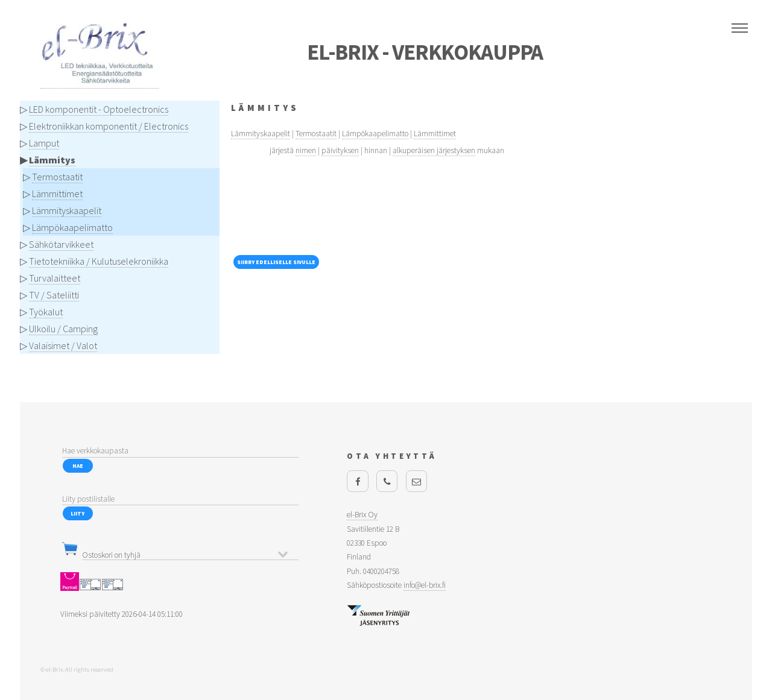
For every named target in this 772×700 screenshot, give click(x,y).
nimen (306, 150)
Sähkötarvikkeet (61, 244)
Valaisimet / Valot (63, 345)
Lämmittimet (57, 194)
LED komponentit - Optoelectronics (99, 109)
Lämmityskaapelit (67, 210)
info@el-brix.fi (425, 585)
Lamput (44, 143)
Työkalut (46, 312)
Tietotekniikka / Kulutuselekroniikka (99, 261)
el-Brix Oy (362, 515)
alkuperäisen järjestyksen (434, 150)
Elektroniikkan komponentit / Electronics (109, 126)
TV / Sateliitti (54, 295)
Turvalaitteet (55, 278)
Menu (740, 28)
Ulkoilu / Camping (63, 329)
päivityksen (340, 150)
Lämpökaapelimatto (72, 227)
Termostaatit (57, 177)
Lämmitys (52, 160)
